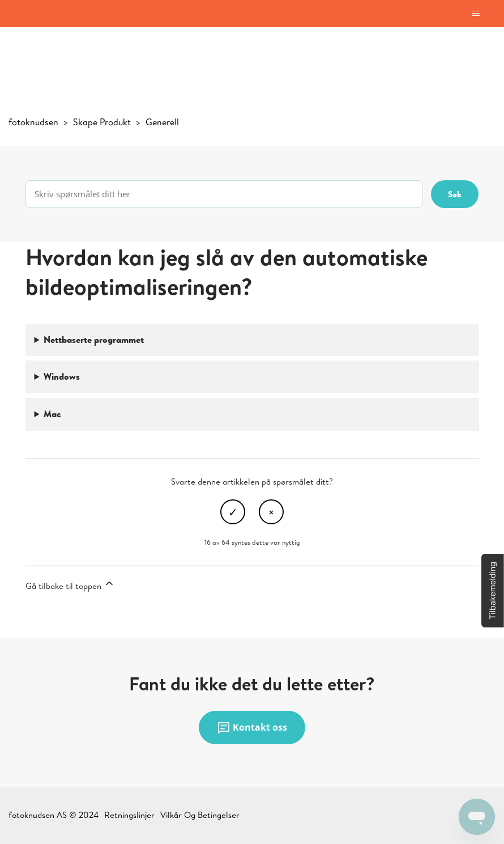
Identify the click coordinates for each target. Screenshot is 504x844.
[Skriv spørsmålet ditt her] (224, 194)
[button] (493, 591)
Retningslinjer (129, 815)
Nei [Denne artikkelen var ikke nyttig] (271, 512)
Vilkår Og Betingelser (200, 815)
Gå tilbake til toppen (70, 585)
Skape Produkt (102, 122)
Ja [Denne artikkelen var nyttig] (233, 512)
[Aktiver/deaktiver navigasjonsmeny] (475, 14)
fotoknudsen (33, 122)
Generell (162, 122)
